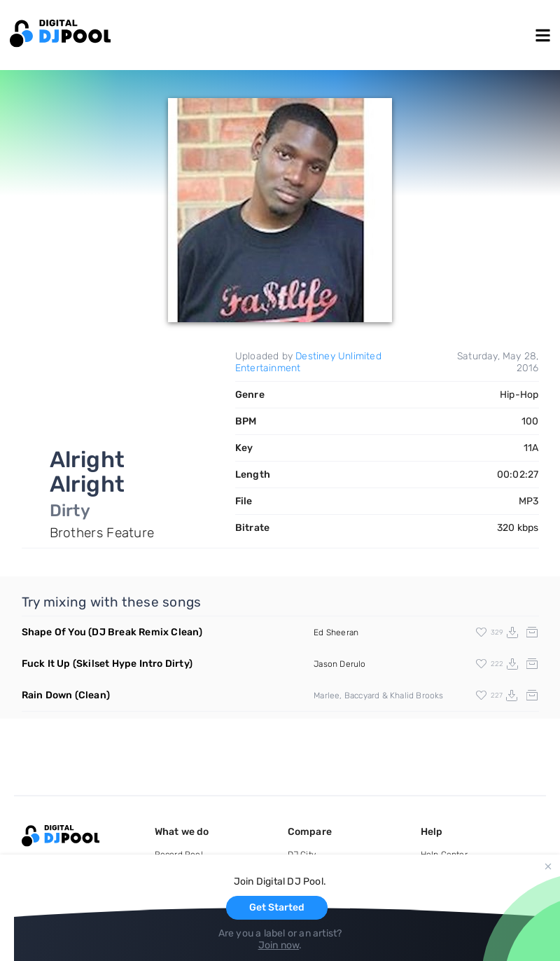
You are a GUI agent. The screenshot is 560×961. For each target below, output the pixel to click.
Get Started (277, 907)
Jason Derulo (339, 664)
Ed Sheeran (336, 632)
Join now (279, 945)
